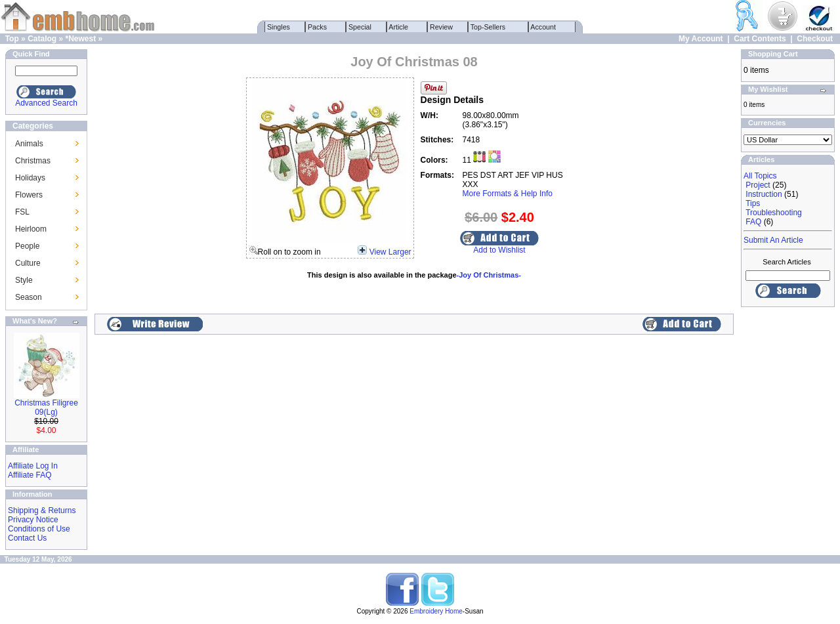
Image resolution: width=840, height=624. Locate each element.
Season (29, 297)
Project (758, 185)
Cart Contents (760, 39)
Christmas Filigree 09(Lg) (46, 407)
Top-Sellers (488, 27)
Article (399, 27)
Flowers (29, 195)
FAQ (753, 222)
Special (360, 27)
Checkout (815, 39)
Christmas (33, 161)
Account (543, 27)
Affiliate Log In (33, 466)
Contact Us (27, 538)
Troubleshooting (774, 213)
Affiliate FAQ (30, 475)
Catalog (42, 39)
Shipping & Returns (42, 510)
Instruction (764, 194)
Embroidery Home (436, 611)
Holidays (30, 178)
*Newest (80, 39)
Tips (753, 203)
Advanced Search (46, 103)
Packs (317, 27)
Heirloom (31, 229)
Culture (28, 263)
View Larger (390, 252)
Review (441, 27)
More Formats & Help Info (508, 194)
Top (12, 39)
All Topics (760, 176)
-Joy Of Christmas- (489, 275)
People (27, 246)
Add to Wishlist (499, 250)
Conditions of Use (39, 529)
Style (24, 280)
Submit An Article (773, 240)
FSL (22, 212)
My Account (701, 39)
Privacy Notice (33, 520)
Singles (279, 27)
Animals (29, 144)
